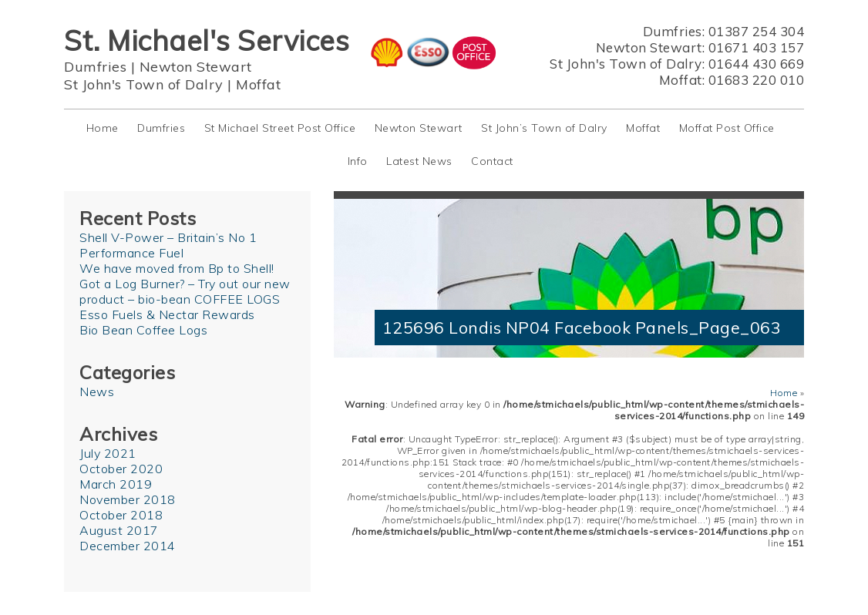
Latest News (419, 161)
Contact (492, 161)
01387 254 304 (757, 31)
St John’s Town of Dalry (544, 128)
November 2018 (128, 499)
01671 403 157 (757, 47)
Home (103, 128)
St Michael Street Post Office (280, 128)
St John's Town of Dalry (144, 84)
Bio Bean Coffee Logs (143, 330)
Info (358, 161)
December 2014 (128, 546)
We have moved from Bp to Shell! (177, 268)
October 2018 (121, 515)
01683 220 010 (757, 80)
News (97, 392)
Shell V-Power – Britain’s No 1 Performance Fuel (168, 245)
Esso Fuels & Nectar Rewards (167, 314)
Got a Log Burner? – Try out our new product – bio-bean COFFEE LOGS (185, 291)
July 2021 (108, 453)
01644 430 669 (757, 64)
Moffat (258, 84)
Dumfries (95, 67)
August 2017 (119, 530)
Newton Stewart (196, 67)
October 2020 (121, 469)
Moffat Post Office (727, 128)
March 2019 (116, 484)
